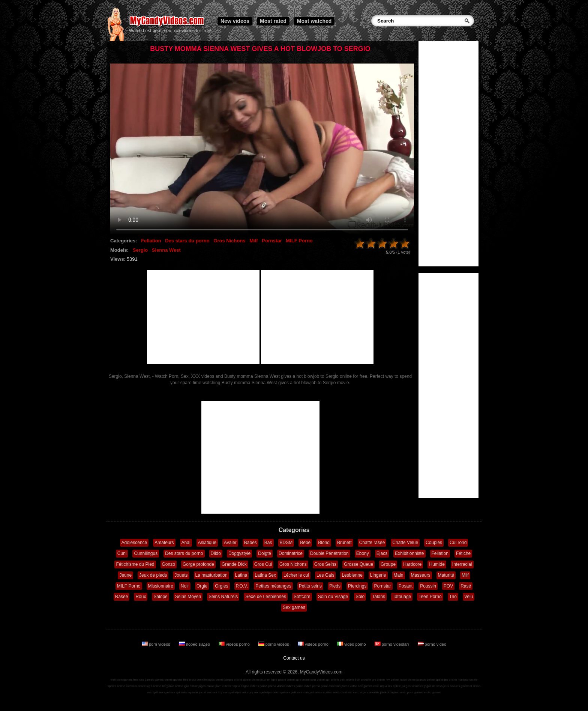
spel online (318, 680)
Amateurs (164, 543)
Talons (379, 597)
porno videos (274, 644)
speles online (116, 686)
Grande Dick (234, 564)
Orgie (202, 586)
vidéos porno (314, 644)
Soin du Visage (333, 597)
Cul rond (458, 543)
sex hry (217, 692)
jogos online (215, 680)
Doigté (265, 553)
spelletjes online (446, 680)
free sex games (143, 680)
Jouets (181, 575)
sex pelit (291, 692)
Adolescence (134, 543)
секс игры (380, 686)
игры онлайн (198, 680)
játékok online (425, 680)
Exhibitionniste (409, 553)
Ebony (363, 553)
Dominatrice (291, 553)
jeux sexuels (452, 686)
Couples (434, 543)
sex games (365, 686)
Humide (437, 564)
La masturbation (211, 575)
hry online (392, 680)
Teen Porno (430, 597)
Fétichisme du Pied (135, 564)
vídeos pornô (259, 686)
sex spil (175, 692)
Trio (453, 597)
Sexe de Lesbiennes (266, 597)
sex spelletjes (232, 692)
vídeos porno (235, 644)
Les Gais (325, 575)
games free (181, 680)
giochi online (286, 680)
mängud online (468, 680)
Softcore (302, 597)
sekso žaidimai (342, 692)
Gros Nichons (229, 241)
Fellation (151, 241)
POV (448, 586)
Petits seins (310, 586)
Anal (186, 543)
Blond (324, 543)
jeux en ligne (269, 680)
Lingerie (378, 575)
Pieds (335, 586)
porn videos (157, 644)
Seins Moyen (188, 597)
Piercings (357, 586)
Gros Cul (263, 564)
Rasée (122, 597)
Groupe (388, 564)
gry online (379, 680)
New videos (235, 21)
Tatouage (402, 597)
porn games (415, 692)
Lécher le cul (296, 575)
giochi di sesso (471, 686)
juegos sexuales (412, 686)
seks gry (247, 692)
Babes (250, 543)
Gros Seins (325, 564)
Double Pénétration (329, 553)
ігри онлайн (363, 680)
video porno (352, 644)
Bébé (305, 543)
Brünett (344, 543)
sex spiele (394, 686)
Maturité (446, 575)
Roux (141, 597)
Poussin (428, 586)
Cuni (122, 553)
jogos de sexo (433, 686)
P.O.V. (242, 586)
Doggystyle (239, 553)
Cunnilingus (146, 553)
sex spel (164, 692)
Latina (241, 575)
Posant (406, 586)
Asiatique (207, 543)
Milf (253, 241)
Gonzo (169, 564)
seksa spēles (323, 692)
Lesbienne (352, 575)
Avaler (230, 543)
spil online (332, 680)
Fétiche (463, 553)
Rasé (466, 586)
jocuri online (407, 680)
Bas (268, 543)
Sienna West (166, 250)
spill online (302, 680)
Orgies (221, 586)
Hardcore (412, 564)
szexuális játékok (378, 692)
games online (163, 680)
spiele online (251, 680)
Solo (360, 597)
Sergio (140, 250)
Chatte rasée (372, 543)
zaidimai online (136, 686)
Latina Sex (265, 575)
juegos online (233, 680)
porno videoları (392, 644)
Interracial (462, 564)
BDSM (286, 543)
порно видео (195, 644)
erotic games (432, 692)
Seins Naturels (223, 597)
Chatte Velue (405, 543)
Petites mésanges (273, 586)
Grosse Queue (358, 564)
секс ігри (279, 692)
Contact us (294, 658)
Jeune (125, 575)
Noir (185, 586)
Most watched (314, 21)
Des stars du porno (187, 241)
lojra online (154, 686)
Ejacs (382, 553)
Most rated (273, 21)
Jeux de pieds (153, 575)
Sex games (294, 607)
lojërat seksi (398, 692)
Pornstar (272, 241)
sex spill (152, 692)
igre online (191, 686)
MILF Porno (299, 241)
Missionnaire (161, 586)
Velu (469, 597)
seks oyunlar (190, 692)
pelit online (347, 680)
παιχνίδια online (172, 686)
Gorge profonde (198, 564)
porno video (432, 644)
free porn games (121, 680)
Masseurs (421, 575)
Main (399, 575)
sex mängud (306, 692)
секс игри (360, 692)
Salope (160, 597)
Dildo (216, 553)
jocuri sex (205, 692)
